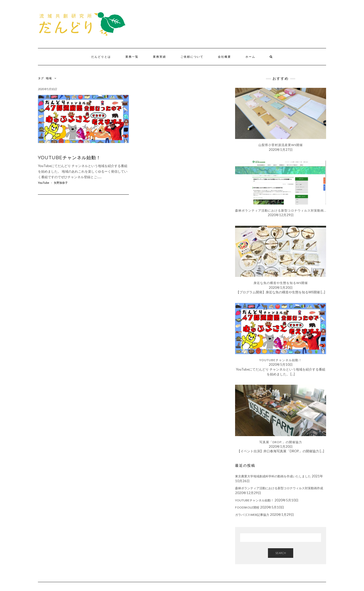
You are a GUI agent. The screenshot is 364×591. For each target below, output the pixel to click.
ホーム (250, 57)
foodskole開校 (247, 507)
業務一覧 (132, 57)
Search (281, 553)
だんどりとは (101, 57)
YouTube (44, 183)
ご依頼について (192, 57)
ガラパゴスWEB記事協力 (252, 515)
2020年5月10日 (47, 89)
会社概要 (224, 57)
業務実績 (160, 57)
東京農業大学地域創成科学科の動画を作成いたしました (273, 476)
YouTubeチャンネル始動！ (69, 158)
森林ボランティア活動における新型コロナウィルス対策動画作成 (279, 488)
